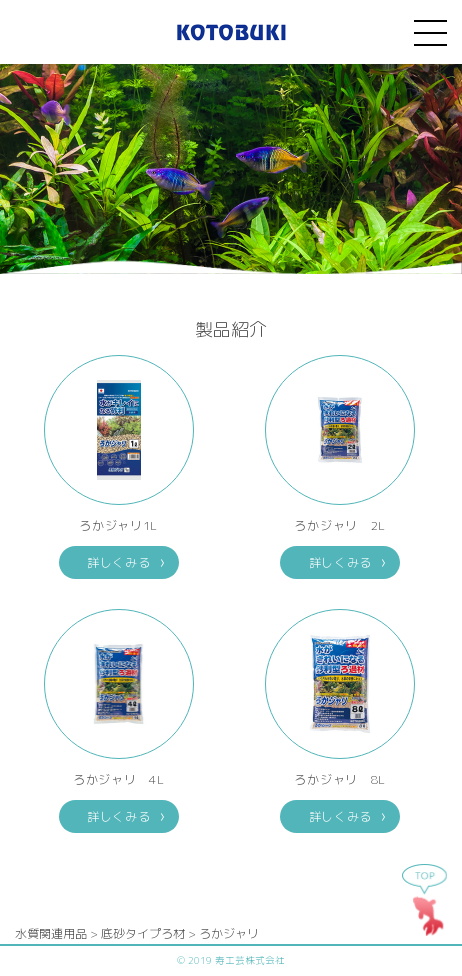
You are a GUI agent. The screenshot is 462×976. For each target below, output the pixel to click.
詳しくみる (119, 562)
